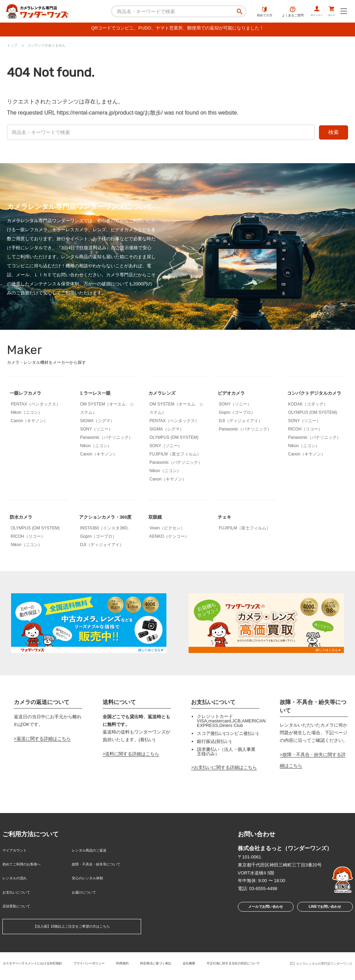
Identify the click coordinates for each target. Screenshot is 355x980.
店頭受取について (20, 907)
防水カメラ (24, 518)
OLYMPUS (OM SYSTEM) (174, 439)
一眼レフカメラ (29, 395)
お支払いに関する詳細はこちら (225, 780)
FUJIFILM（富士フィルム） (175, 456)
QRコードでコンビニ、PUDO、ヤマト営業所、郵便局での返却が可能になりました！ (177, 29)
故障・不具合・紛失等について (103, 874)
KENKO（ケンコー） (169, 538)
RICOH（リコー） (305, 442)
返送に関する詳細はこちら (44, 751)
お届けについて (88, 896)
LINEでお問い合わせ (325, 921)
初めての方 (250, 12)
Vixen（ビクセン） (167, 530)
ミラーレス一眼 (98, 395)
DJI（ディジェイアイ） (241, 422)
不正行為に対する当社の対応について (138, 968)
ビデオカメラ (234, 395)
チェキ (226, 518)
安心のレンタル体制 (92, 885)
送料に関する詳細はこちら (132, 767)
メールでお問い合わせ (263, 921)
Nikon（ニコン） (27, 414)
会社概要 (243, 962)
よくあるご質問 (279, 12)
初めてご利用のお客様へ (27, 874)
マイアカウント (18, 862)
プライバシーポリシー (129, 962)
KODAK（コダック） (308, 417)
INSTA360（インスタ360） (106, 541)
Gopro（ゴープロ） (237, 414)
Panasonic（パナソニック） (106, 439)
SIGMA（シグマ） (97, 422)
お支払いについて (20, 896)
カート (328, 12)
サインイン (307, 12)
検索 (334, 134)
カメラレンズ (165, 395)
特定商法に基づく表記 (205, 962)
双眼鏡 (157, 518)
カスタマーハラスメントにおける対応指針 (62, 962)
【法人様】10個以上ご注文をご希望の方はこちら (72, 927)
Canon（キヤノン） (29, 422)
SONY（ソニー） (96, 431)
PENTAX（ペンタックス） (36, 406)
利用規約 (167, 962)
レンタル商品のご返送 (94, 862)
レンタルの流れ (18, 885)
